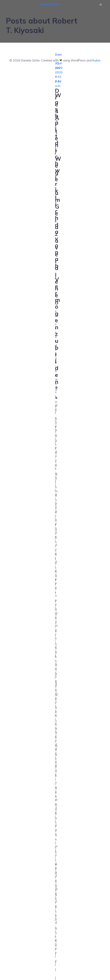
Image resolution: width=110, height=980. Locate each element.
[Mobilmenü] (101, 5)
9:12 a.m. (58, 83)
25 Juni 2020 (59, 68)
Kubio (96, 60)
